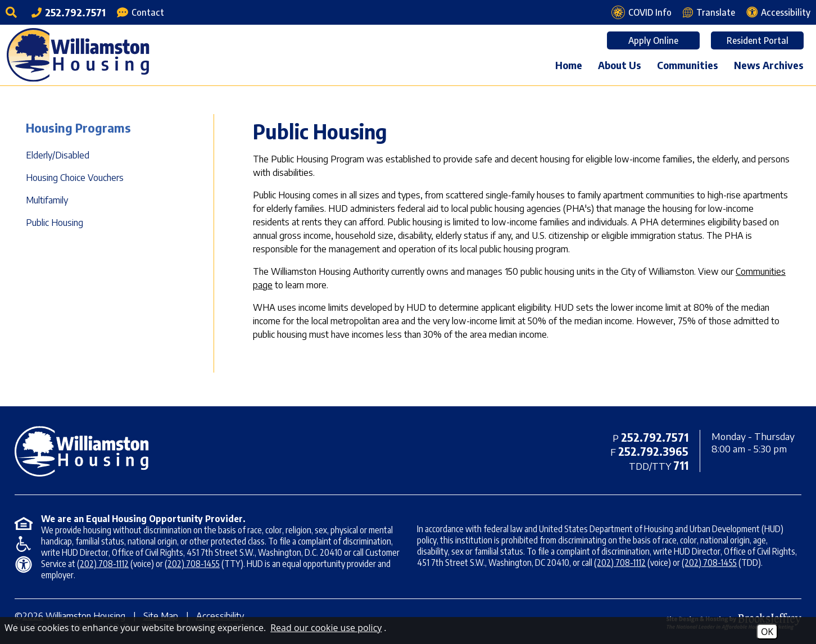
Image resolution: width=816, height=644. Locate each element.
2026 (33, 616)
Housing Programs (78, 128)
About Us (620, 65)
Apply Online (653, 40)
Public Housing (55, 223)
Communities (688, 65)
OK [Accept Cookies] (767, 632)
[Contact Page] (140, 12)
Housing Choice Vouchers (75, 178)
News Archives (769, 65)
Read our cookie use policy (326, 628)
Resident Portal (758, 40)
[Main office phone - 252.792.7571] (69, 12)
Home (569, 65)
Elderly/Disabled (58, 155)
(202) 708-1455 (192, 564)
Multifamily (47, 200)
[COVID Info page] (642, 12)
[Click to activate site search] (13, 12)
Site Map (161, 616)
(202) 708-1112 (103, 564)
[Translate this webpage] (709, 12)
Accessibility (220, 616)
